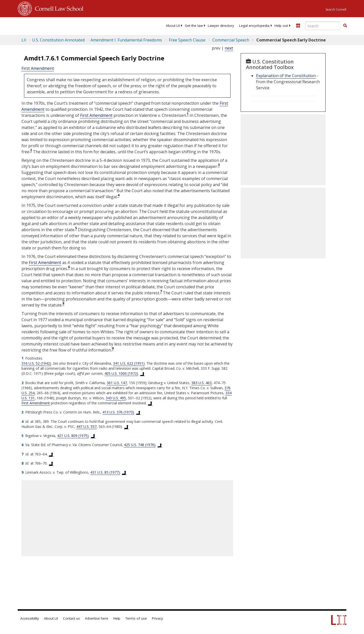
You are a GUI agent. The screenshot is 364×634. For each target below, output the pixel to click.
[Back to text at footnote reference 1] (142, 374)
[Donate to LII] (298, 26)
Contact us (71, 618)
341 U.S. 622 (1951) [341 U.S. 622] (129, 363)
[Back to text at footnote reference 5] (93, 436)
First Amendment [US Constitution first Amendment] (38, 68)
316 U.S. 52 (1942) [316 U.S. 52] (36, 363)
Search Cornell (336, 9)
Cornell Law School (58, 8)
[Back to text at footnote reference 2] (150, 403)
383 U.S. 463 (201, 383)
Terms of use (136, 618)
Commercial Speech (230, 40)
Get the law (194, 26)
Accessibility (30, 618)
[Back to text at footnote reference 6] (160, 445)
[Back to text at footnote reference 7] (51, 454)
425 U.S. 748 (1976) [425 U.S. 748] (140, 445)
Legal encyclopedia (254, 26)
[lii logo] (75, 25)
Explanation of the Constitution (286, 76)
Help (117, 618)
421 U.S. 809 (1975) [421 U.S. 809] (73, 436)
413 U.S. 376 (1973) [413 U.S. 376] (118, 412)
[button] (345, 26)
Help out (281, 26)
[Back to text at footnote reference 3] (138, 412)
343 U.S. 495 (116, 398)
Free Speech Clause (187, 40)
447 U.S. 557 (86, 427)
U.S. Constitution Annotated (58, 40)
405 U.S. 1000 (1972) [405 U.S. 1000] (121, 373)
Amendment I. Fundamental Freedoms (126, 40)
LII (24, 40)
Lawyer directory (221, 26)
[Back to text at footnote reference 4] (126, 427)
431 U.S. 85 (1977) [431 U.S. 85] (105, 472)
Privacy (157, 618)
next (229, 48)
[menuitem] (173, 26)
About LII (173, 26)
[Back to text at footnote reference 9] (124, 472)
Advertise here (97, 618)
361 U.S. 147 (117, 383)
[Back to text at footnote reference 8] (51, 463)
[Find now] (345, 26)
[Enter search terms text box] (323, 26)
